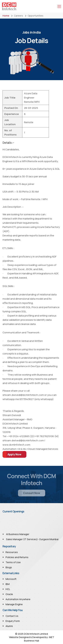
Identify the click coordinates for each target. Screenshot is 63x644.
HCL (8, 589)
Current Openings (13, 511)
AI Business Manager (18, 536)
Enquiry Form (13, 621)
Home (6, 16)
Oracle (9, 594)
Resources (12, 552)
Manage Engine (14, 604)
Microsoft (11, 579)
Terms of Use (13, 562)
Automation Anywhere (18, 599)
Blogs (9, 567)
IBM (8, 584)
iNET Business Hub (39, 639)
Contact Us (12, 616)
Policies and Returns (17, 557)
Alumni (9, 626)
